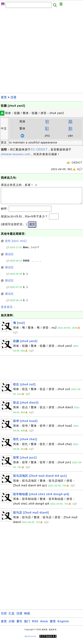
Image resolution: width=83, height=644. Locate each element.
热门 (27, 625)
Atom (44, 625)
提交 (32, 228)
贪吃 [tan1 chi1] (16, 244)
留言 (53, 625)
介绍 (12, 625)
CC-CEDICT (39, 149)
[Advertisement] (41, 51)
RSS (35, 625)
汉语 (13, 97)
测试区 (9, 258)
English (63, 625)
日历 (4, 617)
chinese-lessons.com (16, 154)
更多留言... (8, 310)
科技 (27, 617)
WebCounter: (31, 640)
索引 (19, 625)
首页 (4, 97)
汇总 (12, 617)
